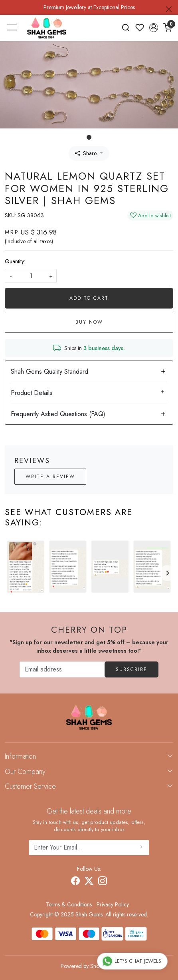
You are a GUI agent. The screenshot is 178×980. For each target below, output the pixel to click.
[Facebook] (75, 882)
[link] (126, 28)
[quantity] (31, 276)
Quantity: (15, 261)
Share (86, 153)
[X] (89, 882)
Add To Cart (89, 298)
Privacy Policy (113, 904)
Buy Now (89, 322)
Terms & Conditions (69, 904)
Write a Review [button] (50, 477)
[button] (153, 28)
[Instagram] (103, 882)
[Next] (167, 573)
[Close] (169, 9)
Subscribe (132, 669)
